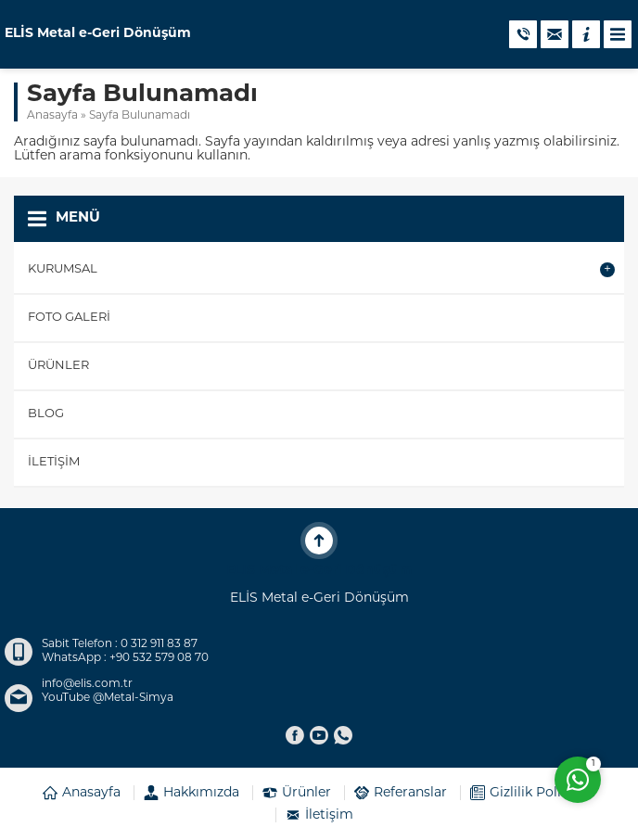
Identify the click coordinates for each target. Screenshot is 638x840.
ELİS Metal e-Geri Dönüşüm (98, 34)
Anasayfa (52, 116)
